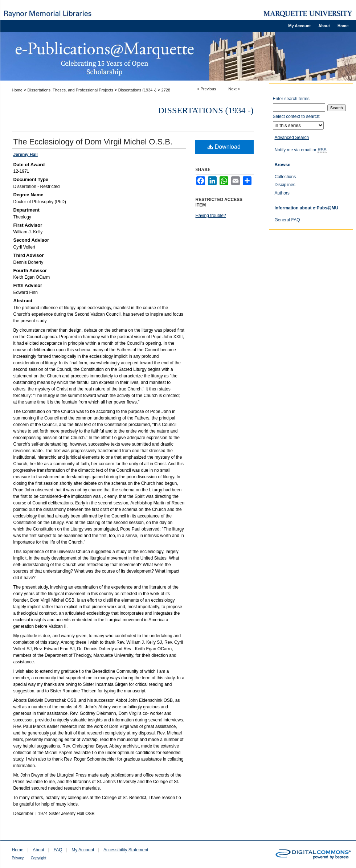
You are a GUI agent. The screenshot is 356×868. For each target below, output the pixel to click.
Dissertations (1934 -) (137, 90)
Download (224, 147)
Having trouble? (211, 216)
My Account (83, 850)
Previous (208, 89)
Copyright (39, 858)
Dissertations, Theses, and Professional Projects (70, 90)
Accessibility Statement (126, 850)
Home (17, 90)
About (38, 850)
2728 (166, 90)
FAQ (58, 850)
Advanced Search (292, 138)
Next (232, 89)
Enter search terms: (292, 99)
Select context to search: (297, 116)
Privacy (18, 858)
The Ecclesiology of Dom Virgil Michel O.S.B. (93, 142)
